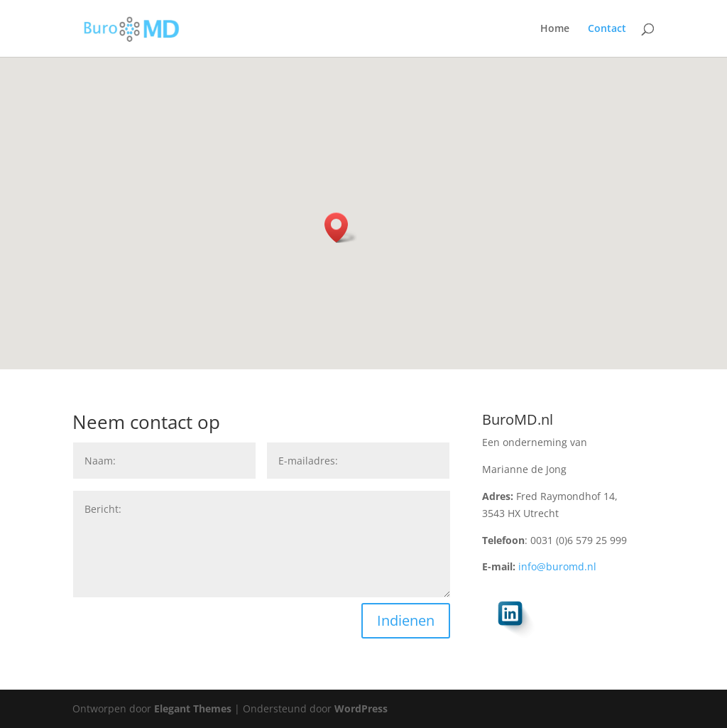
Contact (607, 29)
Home (555, 29)
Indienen (406, 620)
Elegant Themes (193, 708)
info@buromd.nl (557, 566)
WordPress (361, 708)
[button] (341, 228)
